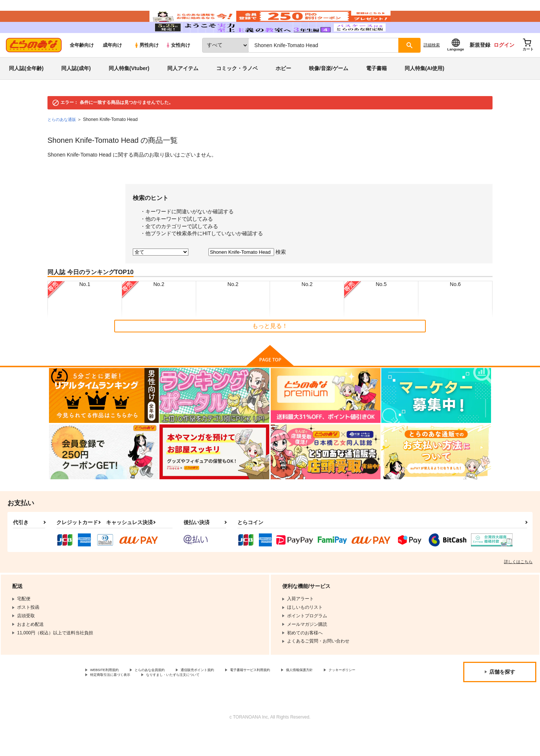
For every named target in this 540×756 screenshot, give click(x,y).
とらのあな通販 (63, 142)
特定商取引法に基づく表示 (168, 699)
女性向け (178, 67)
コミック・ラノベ (237, 91)
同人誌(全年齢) (26, 91)
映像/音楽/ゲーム (329, 91)
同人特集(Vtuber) (129, 91)
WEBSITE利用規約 (109, 693)
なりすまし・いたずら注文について (247, 699)
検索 (281, 274)
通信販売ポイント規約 (222, 693)
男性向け (146, 67)
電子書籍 (376, 91)
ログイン (504, 67)
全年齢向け (82, 67)
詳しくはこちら (518, 584)
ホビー (283, 91)
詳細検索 (432, 67)
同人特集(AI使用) (424, 91)
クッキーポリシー (108, 699)
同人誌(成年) (76, 91)
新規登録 (480, 67)
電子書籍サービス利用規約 (287, 693)
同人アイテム (183, 91)
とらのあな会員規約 (164, 693)
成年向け (112, 67)
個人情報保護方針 (348, 693)
